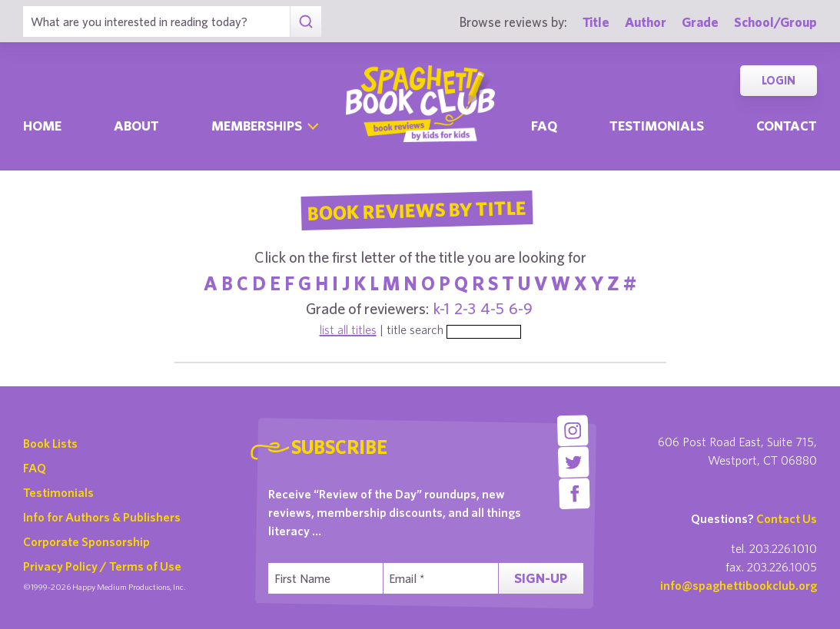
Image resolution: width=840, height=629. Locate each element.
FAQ (35, 468)
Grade (700, 22)
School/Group (775, 22)
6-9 (521, 308)
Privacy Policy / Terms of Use (102, 566)
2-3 (465, 308)
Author (646, 22)
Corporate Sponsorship (86, 541)
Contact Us (787, 518)
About (136, 126)
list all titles (348, 329)
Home (42, 126)
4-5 (492, 308)
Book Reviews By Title (417, 210)
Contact (787, 126)
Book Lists (50, 443)
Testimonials (657, 126)
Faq (544, 126)
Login (779, 80)
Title (596, 22)
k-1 (442, 308)
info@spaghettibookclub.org (739, 585)
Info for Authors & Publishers (102, 517)
